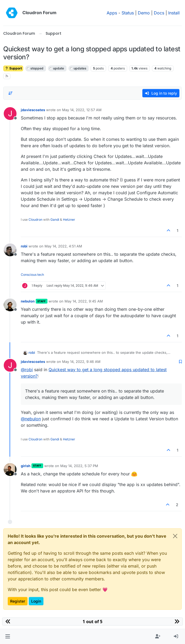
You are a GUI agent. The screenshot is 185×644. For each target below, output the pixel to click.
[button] (8, 637)
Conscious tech (32, 275)
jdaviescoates (33, 110)
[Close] (175, 536)
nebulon (28, 301)
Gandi (55, 220)
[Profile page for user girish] (10, 470)
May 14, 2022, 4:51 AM (63, 246)
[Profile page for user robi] (10, 250)
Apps (112, 13)
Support (13, 68)
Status (128, 13)
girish (26, 466)
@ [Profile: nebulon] (31, 419)
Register (18, 601)
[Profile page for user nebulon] (10, 305)
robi (24, 246)
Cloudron (35, 220)
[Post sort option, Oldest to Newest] (10, 93)
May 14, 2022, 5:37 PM (79, 466)
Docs (159, 13)
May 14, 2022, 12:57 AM (82, 110)
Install (174, 13)
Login (36, 601)
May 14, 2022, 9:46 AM (81, 362)
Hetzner (69, 220)
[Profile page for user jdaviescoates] (10, 114)
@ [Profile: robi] (27, 370)
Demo (144, 13)
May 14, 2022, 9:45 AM (84, 301)
